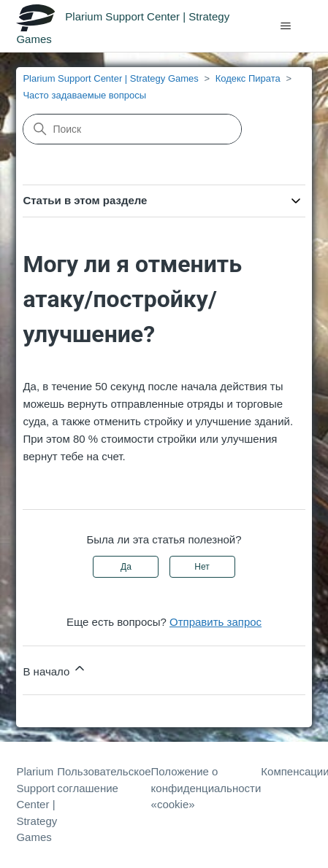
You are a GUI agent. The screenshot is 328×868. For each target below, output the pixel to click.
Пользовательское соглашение (104, 780)
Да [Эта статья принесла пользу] (126, 567)
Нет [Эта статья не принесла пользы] (202, 567)
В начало (55, 669)
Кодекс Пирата (248, 78)
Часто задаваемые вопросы (84, 95)
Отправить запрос (216, 622)
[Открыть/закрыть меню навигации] (286, 26)
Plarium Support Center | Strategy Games (110, 78)
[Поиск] (132, 129)
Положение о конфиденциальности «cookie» (206, 788)
